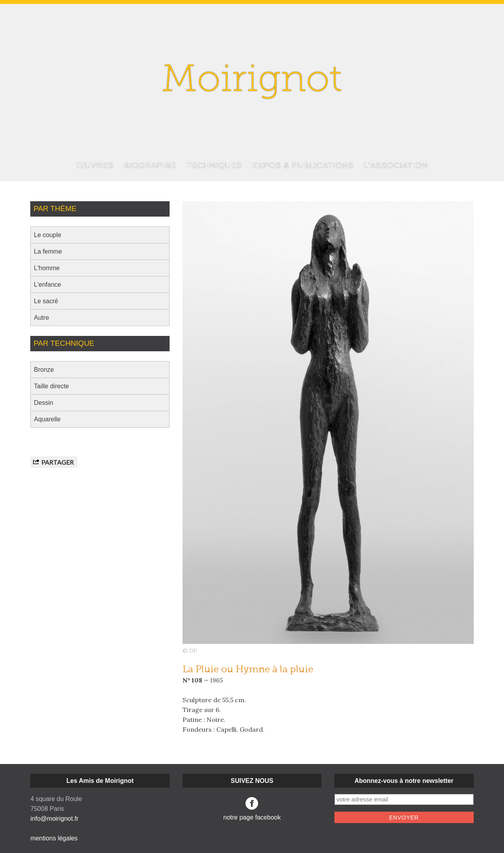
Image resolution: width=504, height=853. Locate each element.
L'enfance (47, 285)
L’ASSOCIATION (396, 165)
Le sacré (46, 301)
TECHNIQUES (214, 165)
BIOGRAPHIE (150, 165)
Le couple (47, 235)
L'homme (47, 268)
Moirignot (252, 82)
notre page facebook (252, 809)
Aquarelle (47, 419)
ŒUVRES (95, 165)
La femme (48, 251)
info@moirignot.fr (54, 819)
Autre (41, 318)
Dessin (43, 403)
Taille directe (51, 386)
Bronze (44, 370)
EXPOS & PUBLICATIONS (303, 165)
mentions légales (54, 838)
